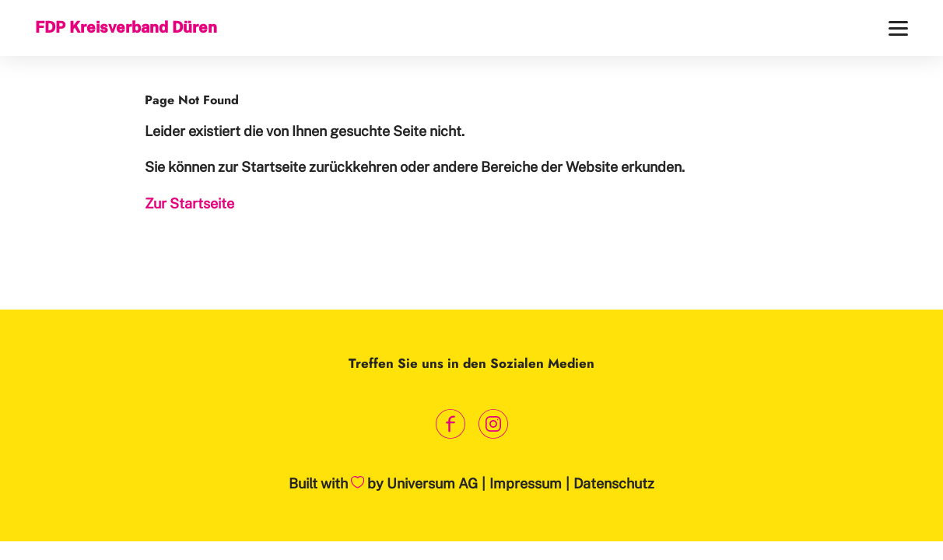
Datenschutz (614, 483)
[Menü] (898, 28)
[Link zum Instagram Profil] (493, 424)
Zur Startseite (189, 203)
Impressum (526, 483)
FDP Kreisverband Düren (126, 27)
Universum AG (432, 483)
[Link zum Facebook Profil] (450, 424)
